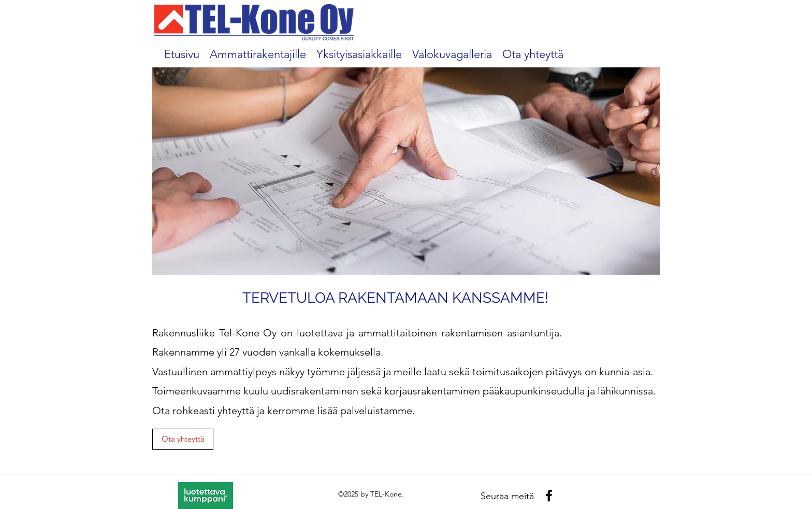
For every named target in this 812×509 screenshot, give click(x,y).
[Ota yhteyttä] (183, 439)
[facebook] (549, 496)
